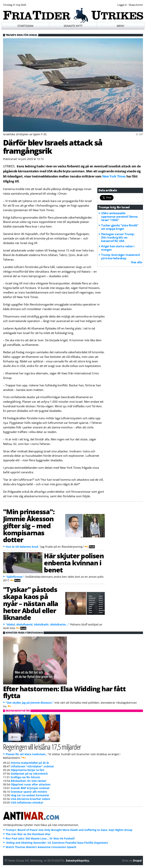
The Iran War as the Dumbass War (28, 834)
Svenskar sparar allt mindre (29, 792)
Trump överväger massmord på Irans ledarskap (120, 256)
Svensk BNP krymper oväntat (30, 788)
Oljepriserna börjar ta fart (27, 770)
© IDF (139, 134)
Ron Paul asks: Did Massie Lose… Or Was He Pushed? (40, 838)
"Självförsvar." (15, 577)
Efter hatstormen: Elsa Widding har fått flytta (64, 692)
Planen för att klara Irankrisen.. (26, 754)
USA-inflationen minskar (27, 802)
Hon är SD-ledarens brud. (22, 547)
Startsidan (25, 26)
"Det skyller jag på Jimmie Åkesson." (30, 703)
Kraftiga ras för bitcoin (25, 777)
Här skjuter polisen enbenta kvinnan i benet (74, 563)
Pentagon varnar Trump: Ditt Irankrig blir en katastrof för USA (118, 237)
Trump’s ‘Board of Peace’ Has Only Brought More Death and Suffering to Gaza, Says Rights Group (69, 830)
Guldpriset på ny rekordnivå (29, 774)
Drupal (137, 860)
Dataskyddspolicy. (78, 860)
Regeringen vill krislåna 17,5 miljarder (42, 747)
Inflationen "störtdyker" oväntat (32, 766)
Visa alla (136, 262)
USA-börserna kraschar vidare (30, 799)
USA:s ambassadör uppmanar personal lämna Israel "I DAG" (119, 216)
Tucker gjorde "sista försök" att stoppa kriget (120, 227)
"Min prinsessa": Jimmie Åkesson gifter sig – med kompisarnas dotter (29, 525)
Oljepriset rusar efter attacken (31, 784)
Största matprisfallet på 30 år (30, 763)
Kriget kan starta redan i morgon (118, 248)
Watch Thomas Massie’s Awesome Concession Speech (41, 847)
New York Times (114, 176)
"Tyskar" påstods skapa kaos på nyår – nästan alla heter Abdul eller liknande (31, 603)
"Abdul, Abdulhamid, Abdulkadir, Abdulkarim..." (38, 624)
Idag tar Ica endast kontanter (30, 795)
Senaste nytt (73, 26)
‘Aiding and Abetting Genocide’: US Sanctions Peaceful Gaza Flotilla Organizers (57, 843)
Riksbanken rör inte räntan (28, 781)
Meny (121, 26)
